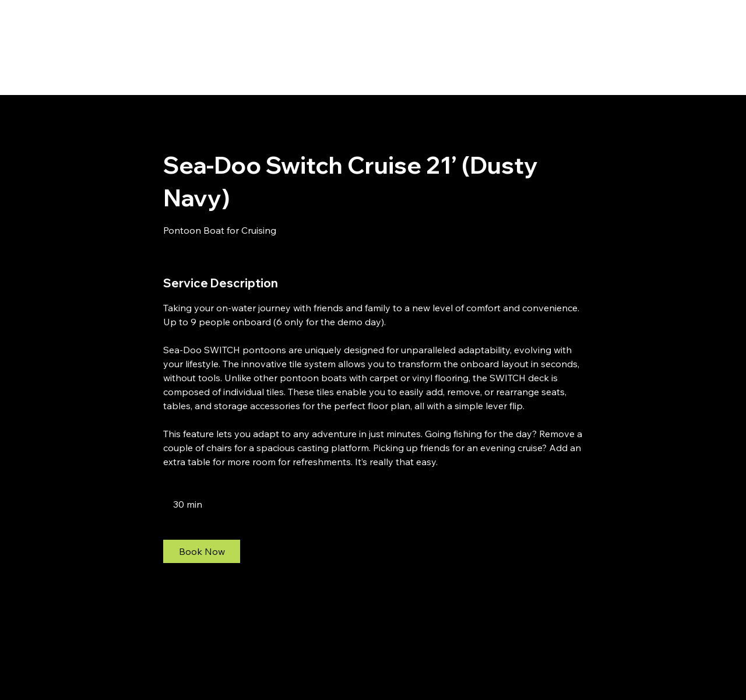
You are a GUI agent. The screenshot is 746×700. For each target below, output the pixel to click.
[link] (202, 551)
